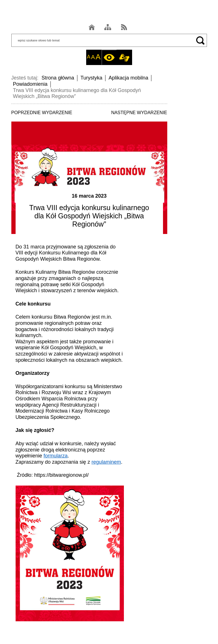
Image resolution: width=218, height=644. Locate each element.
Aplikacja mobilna (128, 78)
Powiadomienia (30, 84)
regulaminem (106, 462)
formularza (56, 456)
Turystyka (91, 78)
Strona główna (58, 78)
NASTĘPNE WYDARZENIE (139, 113)
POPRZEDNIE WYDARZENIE (42, 113)
